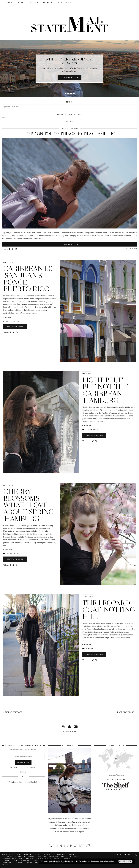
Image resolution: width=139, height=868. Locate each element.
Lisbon (7, 861)
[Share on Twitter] (13, 249)
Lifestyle (33, 3)
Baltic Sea (54, 857)
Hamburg (75, 857)
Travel (21, 3)
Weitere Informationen (108, 861)
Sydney (73, 855)
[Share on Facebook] (10, 249)
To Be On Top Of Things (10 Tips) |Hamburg (70, 134)
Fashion (8, 3)
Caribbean (20, 857)
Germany (42, 857)
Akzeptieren (125, 861)
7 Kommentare (90, 649)
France (31, 857)
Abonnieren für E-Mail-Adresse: (23, 750)
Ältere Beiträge (13, 712)
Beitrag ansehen (69, 77)
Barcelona (26, 861)
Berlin (64, 857)
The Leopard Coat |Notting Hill (109, 610)
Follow (5, 118)
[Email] (76, 727)
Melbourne (61, 855)
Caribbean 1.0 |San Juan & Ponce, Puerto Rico (28, 279)
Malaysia (30, 859)
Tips (37, 863)
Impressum (48, 3)
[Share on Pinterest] (16, 249)
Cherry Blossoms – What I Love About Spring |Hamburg (29, 505)
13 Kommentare (11, 321)
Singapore (38, 861)
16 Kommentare (90, 430)
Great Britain (10, 859)
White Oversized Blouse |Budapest (69, 61)
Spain (15, 861)
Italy (21, 859)
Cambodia (8, 857)
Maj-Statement (14, 855)
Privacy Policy (65, 3)
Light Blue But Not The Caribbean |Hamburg (105, 390)
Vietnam (7, 863)
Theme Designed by (126, 855)
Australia (48, 855)
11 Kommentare (11, 554)
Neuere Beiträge (126, 712)
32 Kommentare (130, 249)
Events (29, 863)
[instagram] (63, 727)
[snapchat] (69, 727)
